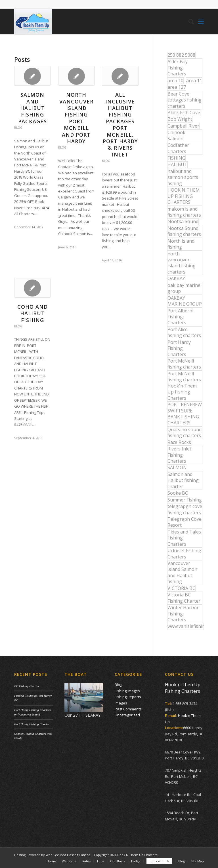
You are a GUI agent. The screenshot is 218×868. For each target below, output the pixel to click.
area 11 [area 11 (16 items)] (194, 81)
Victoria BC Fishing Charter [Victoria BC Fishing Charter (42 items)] (184, 598)
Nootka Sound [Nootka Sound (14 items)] (183, 221)
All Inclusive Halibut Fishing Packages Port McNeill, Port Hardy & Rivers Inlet (120, 125)
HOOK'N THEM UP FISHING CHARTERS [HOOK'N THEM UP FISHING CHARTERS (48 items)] (184, 196)
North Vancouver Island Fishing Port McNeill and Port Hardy (76, 118)
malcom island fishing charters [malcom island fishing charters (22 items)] (184, 212)
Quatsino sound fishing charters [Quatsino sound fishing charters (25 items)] (185, 432)
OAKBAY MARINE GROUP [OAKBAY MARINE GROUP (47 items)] (185, 301)
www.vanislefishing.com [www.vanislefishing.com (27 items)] (186, 626)
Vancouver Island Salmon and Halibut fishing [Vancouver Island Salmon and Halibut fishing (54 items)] (182, 572)
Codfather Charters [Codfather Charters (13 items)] (178, 148)
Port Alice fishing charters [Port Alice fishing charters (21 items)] (184, 332)
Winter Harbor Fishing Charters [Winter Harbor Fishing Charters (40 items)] (183, 614)
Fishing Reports (128, 697)
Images (121, 703)
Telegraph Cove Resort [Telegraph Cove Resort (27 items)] (185, 522)
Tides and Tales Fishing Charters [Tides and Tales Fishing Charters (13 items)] (184, 538)
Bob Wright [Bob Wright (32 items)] (180, 119)
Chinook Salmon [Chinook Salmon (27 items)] (176, 135)
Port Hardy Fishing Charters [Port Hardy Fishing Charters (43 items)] (179, 348)
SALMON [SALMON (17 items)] (177, 467)
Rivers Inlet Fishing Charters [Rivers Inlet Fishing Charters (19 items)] (179, 455)
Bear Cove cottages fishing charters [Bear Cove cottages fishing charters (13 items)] (185, 100)
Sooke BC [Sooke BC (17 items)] (178, 493)
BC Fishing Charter (27, 686)
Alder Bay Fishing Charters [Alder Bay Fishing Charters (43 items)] (178, 68)
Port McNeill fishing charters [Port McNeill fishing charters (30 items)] (184, 364)
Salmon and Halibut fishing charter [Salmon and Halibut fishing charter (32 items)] (183, 480)
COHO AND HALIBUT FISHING (33, 313)
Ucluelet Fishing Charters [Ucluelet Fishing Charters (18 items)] (184, 553)
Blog (18, 128)
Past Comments (128, 709)
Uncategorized (127, 715)
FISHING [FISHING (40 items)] (176, 158)
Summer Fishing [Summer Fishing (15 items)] (185, 500)
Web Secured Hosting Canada (68, 855)
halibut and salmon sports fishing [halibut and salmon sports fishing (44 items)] (183, 177)
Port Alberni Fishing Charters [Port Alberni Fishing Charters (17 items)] (180, 317)
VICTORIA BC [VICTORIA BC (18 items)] (181, 588)
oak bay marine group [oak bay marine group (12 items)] (184, 288)
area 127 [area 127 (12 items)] (177, 87)
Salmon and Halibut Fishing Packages (33, 108)
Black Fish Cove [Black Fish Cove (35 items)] (184, 113)
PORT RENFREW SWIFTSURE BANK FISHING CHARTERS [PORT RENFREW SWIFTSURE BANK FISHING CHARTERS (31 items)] (185, 414)
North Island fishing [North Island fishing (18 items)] (181, 244)
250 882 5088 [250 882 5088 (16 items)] (181, 55)
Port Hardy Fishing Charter (32, 724)
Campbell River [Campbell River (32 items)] (183, 126)
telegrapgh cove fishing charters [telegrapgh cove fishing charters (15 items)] (185, 509)
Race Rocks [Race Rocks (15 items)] (179, 442)
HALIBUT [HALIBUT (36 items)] (177, 164)
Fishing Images (127, 691)
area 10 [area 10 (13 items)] (175, 81)
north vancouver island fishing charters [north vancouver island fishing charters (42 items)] (182, 263)
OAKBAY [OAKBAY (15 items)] (176, 278)
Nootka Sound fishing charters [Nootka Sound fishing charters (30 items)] (184, 231)
